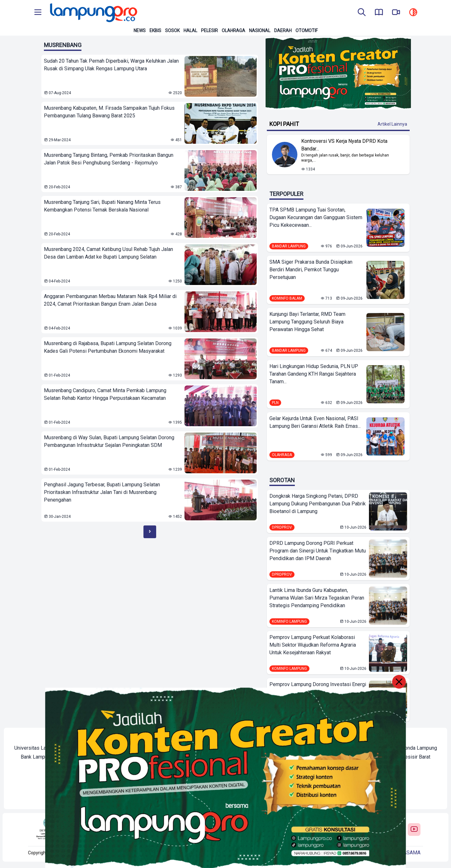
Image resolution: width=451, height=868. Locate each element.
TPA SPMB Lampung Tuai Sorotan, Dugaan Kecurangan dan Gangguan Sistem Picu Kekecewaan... (316, 217)
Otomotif (307, 31)
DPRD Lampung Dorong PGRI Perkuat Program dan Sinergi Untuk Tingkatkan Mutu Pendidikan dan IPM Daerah (318, 551)
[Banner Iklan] (338, 73)
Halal (190, 31)
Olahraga (233, 31)
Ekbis (155, 31)
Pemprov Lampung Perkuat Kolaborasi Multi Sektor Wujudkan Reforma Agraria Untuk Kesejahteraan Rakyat (313, 645)
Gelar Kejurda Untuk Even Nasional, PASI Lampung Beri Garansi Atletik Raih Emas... (315, 422)
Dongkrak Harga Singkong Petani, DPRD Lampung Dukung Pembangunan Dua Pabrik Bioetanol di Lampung (318, 504)
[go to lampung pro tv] (396, 13)
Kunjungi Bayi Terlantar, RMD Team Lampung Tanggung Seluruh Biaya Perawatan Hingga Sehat (307, 322)
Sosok (172, 31)
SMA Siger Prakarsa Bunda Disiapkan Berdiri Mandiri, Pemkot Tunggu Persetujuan (311, 270)
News (140, 31)
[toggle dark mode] (413, 13)
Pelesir (209, 31)
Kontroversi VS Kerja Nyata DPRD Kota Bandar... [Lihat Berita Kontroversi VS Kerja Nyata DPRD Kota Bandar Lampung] (344, 145)
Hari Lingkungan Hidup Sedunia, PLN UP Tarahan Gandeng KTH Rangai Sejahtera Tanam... (314, 374)
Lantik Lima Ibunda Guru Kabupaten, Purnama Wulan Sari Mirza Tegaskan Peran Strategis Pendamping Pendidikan (317, 598)
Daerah (283, 31)
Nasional (260, 31)
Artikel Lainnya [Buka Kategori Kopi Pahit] (392, 124)
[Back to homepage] (93, 13)
